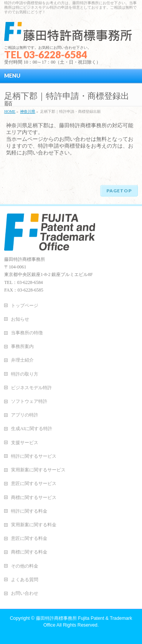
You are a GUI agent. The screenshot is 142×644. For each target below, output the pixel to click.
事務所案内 (22, 346)
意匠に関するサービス (34, 483)
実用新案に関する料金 (34, 525)
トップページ (25, 306)
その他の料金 (25, 566)
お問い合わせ (25, 593)
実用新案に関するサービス (38, 470)
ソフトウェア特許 (29, 401)
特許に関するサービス (34, 456)
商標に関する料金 (29, 552)
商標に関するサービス (34, 497)
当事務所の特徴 (27, 333)
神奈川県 (28, 111)
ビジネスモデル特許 (31, 388)
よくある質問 (25, 580)
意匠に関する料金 (29, 538)
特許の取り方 (25, 374)
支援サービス (25, 443)
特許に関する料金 (29, 511)
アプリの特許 (25, 415)
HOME (10, 111)
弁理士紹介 (22, 360)
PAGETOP (119, 191)
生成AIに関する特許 (32, 429)
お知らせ (20, 319)
